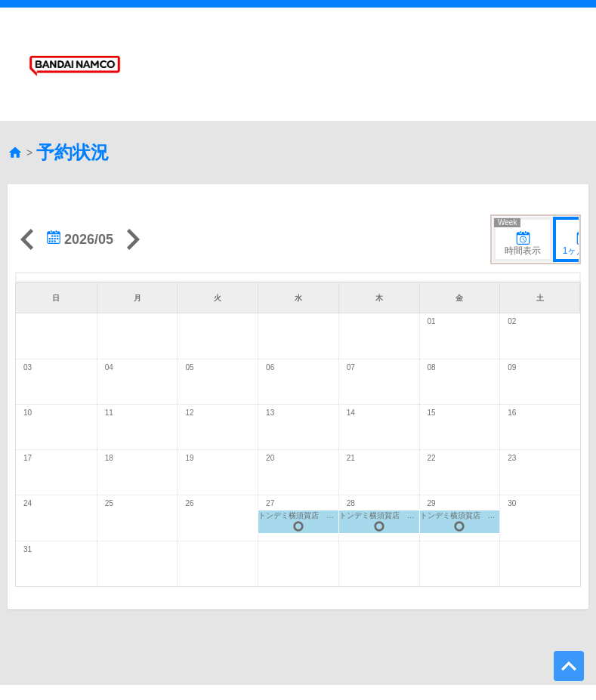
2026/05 (80, 202)
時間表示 (518, 200)
